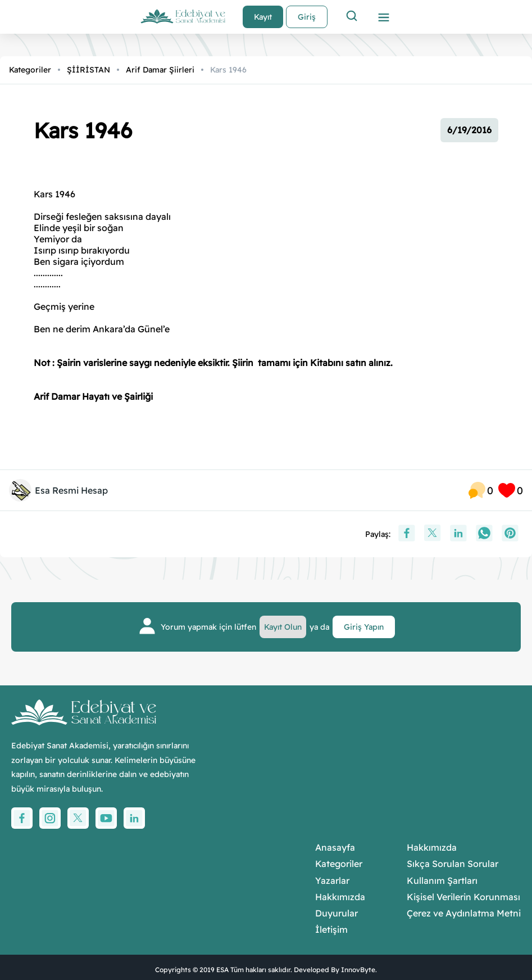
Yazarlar (332, 881)
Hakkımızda (340, 897)
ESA (222, 970)
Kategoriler (30, 70)
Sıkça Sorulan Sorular (453, 864)
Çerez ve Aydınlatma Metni (464, 913)
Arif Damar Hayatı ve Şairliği (93, 396)
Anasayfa (335, 848)
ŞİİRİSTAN (88, 70)
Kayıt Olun (283, 627)
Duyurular (337, 913)
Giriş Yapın (364, 627)
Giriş (307, 17)
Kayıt (263, 17)
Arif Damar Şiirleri (160, 70)
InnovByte (358, 970)
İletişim (331, 930)
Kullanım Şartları (442, 881)
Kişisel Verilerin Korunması (463, 897)
